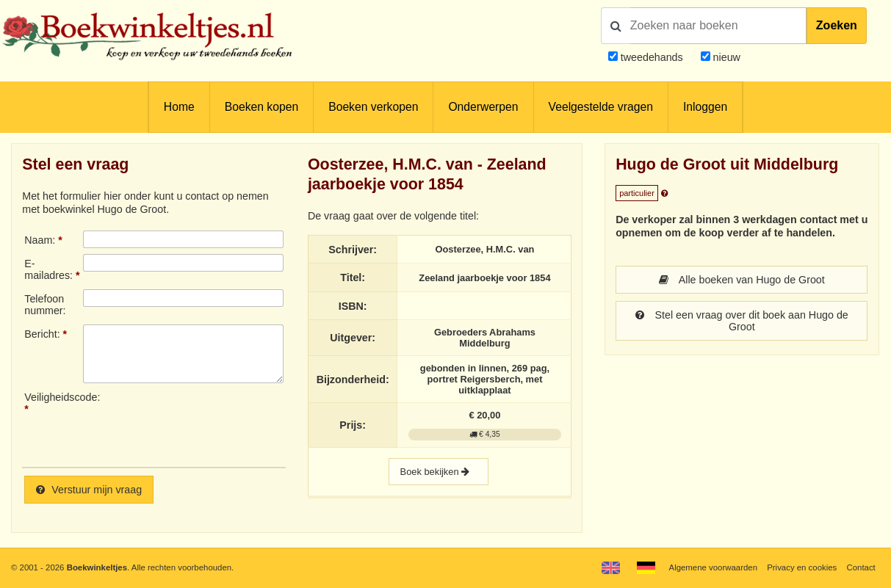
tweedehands (652, 57)
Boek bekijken (439, 472)
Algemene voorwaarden (713, 567)
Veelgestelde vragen (601, 107)
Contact (861, 567)
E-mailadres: (48, 269)
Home (179, 107)
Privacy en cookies (802, 567)
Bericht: (42, 334)
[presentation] (206, 424)
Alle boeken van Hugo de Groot (742, 280)
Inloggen (705, 107)
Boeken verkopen (373, 107)
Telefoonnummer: (45, 305)
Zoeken (837, 25)
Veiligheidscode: (53, 397)
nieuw (725, 57)
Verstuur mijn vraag (89, 490)
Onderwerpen (483, 107)
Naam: (40, 240)
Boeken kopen (261, 107)
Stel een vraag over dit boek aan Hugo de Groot (742, 321)
